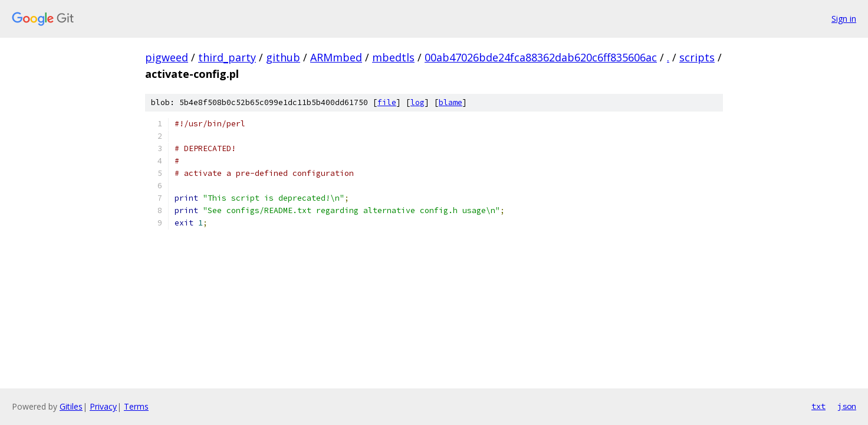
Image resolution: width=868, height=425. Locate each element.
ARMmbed (336, 57)
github (283, 57)
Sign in (844, 19)
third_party (227, 57)
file (387, 102)
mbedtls (393, 57)
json (847, 406)
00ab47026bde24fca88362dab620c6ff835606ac (541, 57)
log (417, 102)
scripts (697, 57)
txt (818, 406)
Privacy (103, 406)
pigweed (167, 57)
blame (451, 102)
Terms (136, 406)
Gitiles (71, 406)
